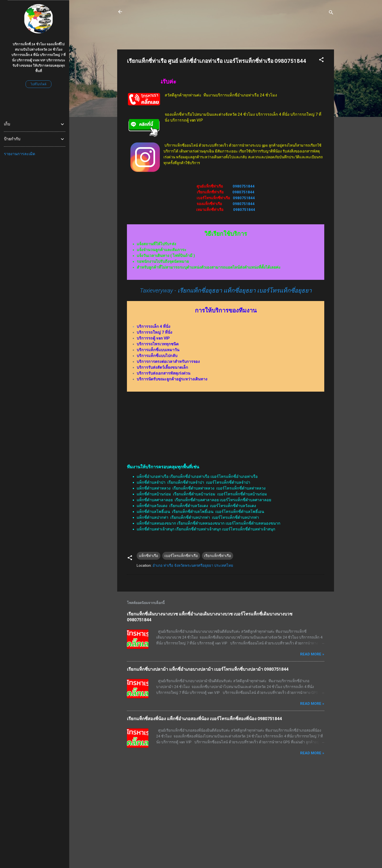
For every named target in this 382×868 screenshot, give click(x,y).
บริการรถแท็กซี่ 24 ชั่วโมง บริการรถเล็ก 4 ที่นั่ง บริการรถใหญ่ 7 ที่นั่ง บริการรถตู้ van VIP (214, 15)
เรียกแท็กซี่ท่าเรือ (218, 556)
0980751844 (244, 186)
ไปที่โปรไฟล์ (38, 84)
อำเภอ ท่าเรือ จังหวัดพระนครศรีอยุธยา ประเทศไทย (193, 566)
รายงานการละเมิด (19, 154)
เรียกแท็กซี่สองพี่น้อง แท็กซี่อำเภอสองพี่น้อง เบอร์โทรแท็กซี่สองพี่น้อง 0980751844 (204, 719)
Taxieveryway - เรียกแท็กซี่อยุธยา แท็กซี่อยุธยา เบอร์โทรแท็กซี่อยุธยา (226, 291)
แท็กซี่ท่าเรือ (148, 556)
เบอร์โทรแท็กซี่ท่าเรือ (181, 556)
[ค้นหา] (331, 13)
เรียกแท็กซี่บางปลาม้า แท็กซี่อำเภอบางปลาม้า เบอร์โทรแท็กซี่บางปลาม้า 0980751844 (208, 669)
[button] (321, 61)
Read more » (312, 654)
